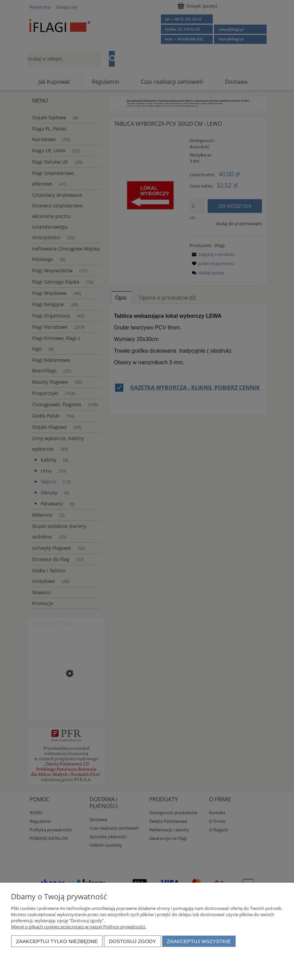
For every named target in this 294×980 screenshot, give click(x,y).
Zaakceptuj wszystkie (199, 941)
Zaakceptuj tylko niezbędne (57, 941)
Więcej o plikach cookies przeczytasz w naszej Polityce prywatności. (79, 927)
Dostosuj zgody (132, 941)
